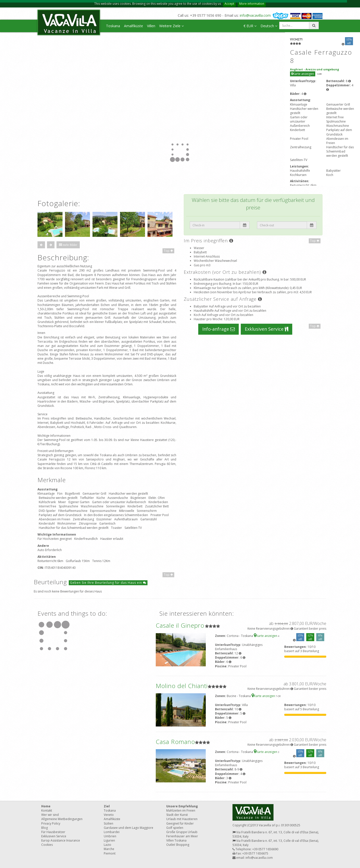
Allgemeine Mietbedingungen (62, 819)
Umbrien (110, 836)
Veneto (109, 815)
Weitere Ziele (171, 26)
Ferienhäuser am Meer (182, 836)
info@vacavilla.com (255, 15)
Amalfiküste (133, 26)
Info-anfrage (218, 329)
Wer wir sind (50, 815)
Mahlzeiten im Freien (181, 810)
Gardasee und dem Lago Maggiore (128, 828)
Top (168, 251)
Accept (229, 4)
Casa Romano (175, 742)
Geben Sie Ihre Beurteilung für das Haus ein (108, 583)
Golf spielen (175, 828)
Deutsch (269, 26)
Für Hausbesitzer (53, 832)
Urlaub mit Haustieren (182, 819)
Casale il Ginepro (180, 625)
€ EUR (250, 26)
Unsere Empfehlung (182, 806)
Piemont (110, 853)
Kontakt (47, 810)
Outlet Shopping (178, 845)
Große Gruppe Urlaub (182, 832)
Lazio (107, 845)
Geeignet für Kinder (180, 823)
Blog (44, 828)
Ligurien (109, 840)
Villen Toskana (176, 840)
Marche (109, 849)
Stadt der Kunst (177, 815)
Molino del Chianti (182, 686)
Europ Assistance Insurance (61, 840)
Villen (151, 26)
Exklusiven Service (266, 329)
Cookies (47, 845)
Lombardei (112, 832)
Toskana (113, 26)
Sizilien (108, 823)
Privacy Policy (51, 823)
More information (252, 4)
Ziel (107, 806)
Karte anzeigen (303, 74)
